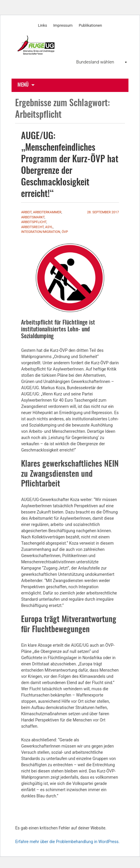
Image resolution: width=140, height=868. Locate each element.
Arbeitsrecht (32, 227)
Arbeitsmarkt (33, 217)
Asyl (49, 227)
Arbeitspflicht (34, 222)
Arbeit (26, 212)
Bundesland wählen (102, 62)
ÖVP (65, 232)
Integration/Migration (41, 232)
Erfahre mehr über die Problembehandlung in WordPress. (67, 842)
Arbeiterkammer (47, 212)
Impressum (63, 25)
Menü (23, 85)
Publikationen (90, 25)
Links (42, 25)
